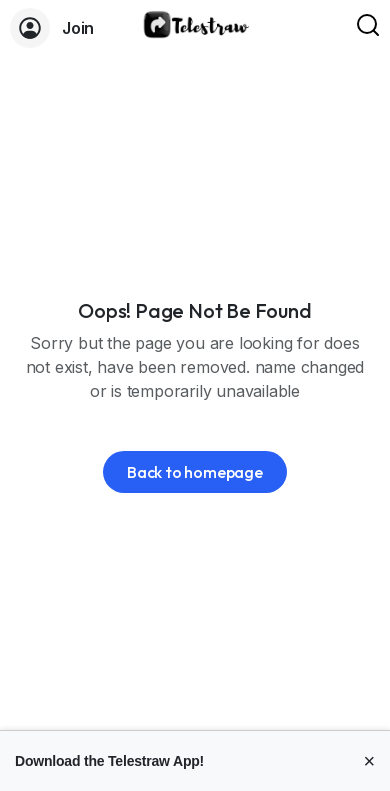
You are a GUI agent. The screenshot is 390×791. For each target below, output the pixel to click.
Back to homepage (195, 472)
